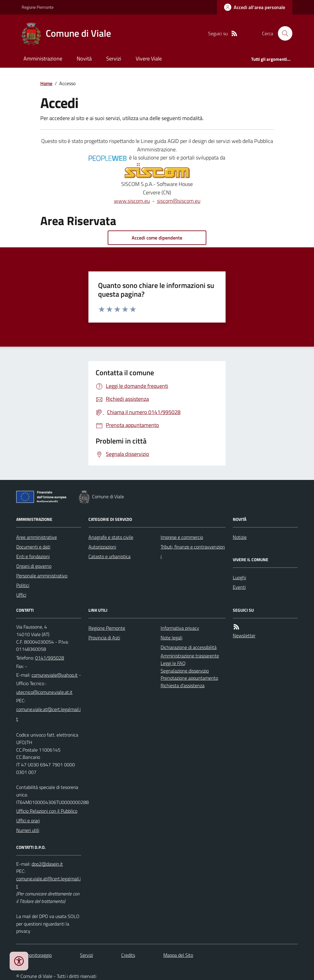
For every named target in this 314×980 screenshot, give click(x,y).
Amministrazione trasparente (190, 656)
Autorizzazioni (102, 547)
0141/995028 (50, 658)
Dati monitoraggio (34, 955)
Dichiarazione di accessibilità (189, 647)
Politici (23, 585)
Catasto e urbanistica (109, 556)
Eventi (239, 587)
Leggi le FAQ (173, 663)
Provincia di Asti (104, 638)
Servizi (114, 59)
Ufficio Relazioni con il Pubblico (47, 811)
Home (46, 83)
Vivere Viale (149, 59)
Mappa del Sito (178, 955)
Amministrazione (43, 59)
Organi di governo (34, 566)
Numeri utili (28, 830)
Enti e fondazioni (33, 556)
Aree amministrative (37, 537)
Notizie (240, 537)
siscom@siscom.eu (179, 201)
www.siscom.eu (132, 201)
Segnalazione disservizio (185, 671)
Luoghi (239, 577)
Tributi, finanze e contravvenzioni (193, 552)
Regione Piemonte (38, 7)
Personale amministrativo (42, 576)
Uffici (21, 595)
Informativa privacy (180, 628)
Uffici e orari (28, 821)
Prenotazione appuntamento (189, 678)
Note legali (171, 638)
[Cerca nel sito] (283, 33)
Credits (128, 955)
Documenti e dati (33, 547)
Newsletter (244, 635)
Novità (84, 59)
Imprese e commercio (182, 537)
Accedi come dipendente (157, 238)
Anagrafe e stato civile (111, 537)
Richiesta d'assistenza (183, 685)
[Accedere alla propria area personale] (255, 7)
